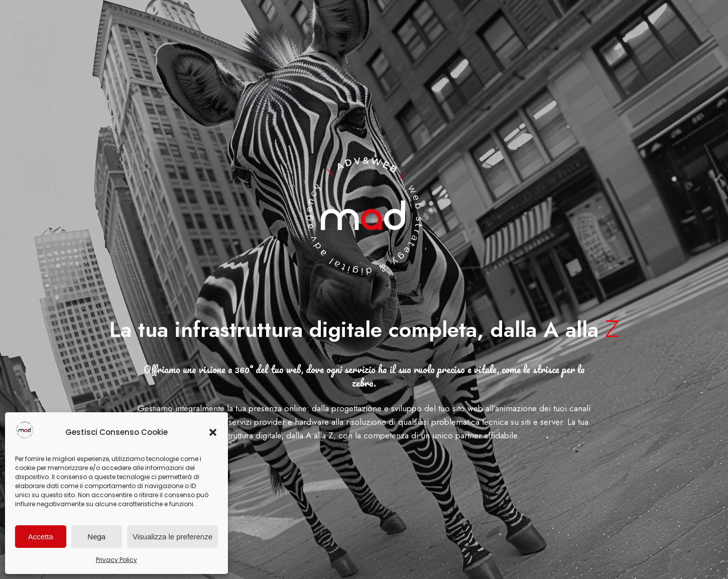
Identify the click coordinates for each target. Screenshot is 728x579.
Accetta (41, 537)
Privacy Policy (116, 560)
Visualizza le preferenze (172, 537)
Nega (96, 537)
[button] (213, 432)
